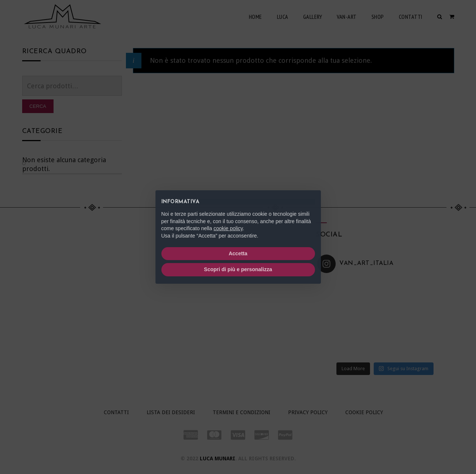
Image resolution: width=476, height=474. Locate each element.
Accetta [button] (238, 253)
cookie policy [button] (228, 228)
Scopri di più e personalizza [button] (238, 269)
